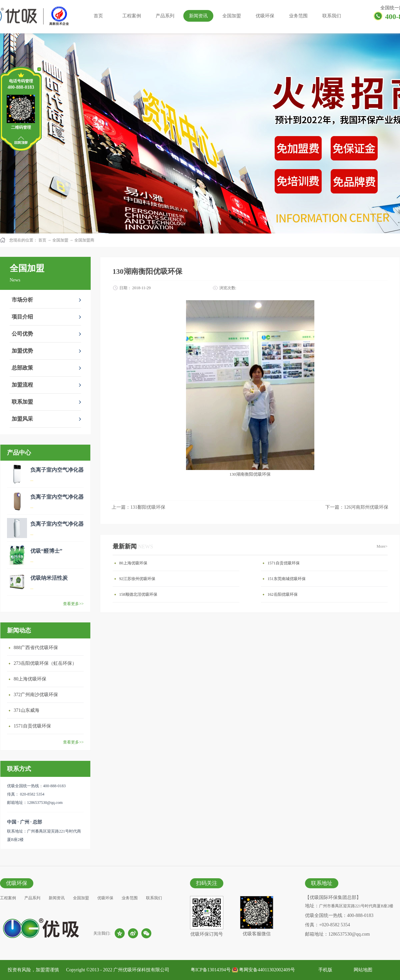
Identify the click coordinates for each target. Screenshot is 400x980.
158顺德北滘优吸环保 (138, 594)
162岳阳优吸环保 (283, 594)
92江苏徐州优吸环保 (137, 579)
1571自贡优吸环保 (32, 726)
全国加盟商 (84, 240)
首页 (98, 16)
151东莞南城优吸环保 (287, 579)
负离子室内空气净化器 (57, 470)
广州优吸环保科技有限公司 (141, 970)
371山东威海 (26, 710)
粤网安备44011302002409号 (267, 970)
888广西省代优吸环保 (36, 648)
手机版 (324, 970)
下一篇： (357, 507)
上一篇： (138, 507)
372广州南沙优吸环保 (36, 695)
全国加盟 (60, 240)
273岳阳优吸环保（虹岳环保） (45, 663)
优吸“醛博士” (46, 551)
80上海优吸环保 (30, 679)
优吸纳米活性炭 (49, 578)
